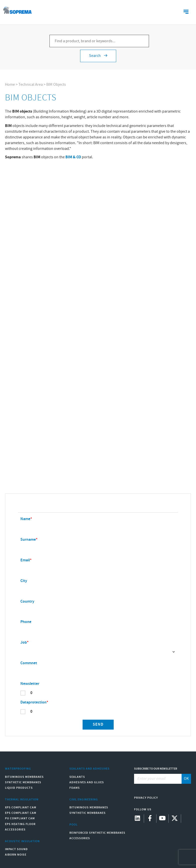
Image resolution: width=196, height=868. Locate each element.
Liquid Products (19, 788)
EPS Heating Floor (20, 824)
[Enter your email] (158, 779)
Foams (75, 788)
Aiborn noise (16, 855)
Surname (28, 540)
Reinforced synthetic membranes (97, 833)
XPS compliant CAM (21, 807)
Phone (26, 622)
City (24, 581)
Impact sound (16, 849)
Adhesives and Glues (87, 782)
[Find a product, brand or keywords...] (99, 41)
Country (27, 601)
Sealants (77, 777)
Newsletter (30, 684)
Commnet (29, 663)
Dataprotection (33, 702)
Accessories (15, 830)
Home (10, 85)
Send (98, 724)
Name (25, 519)
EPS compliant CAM (21, 813)
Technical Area (31, 85)
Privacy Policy (146, 798)
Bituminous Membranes (24, 777)
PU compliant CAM (20, 818)
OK (186, 779)
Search (98, 56)
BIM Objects (56, 85)
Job (24, 642)
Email (25, 560)
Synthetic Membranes (23, 782)
